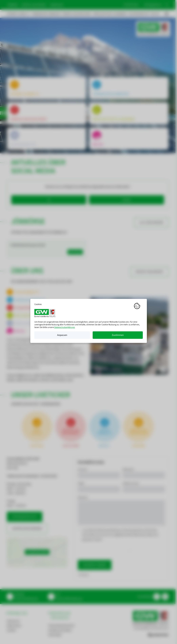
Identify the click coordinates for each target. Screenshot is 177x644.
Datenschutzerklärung (64, 328)
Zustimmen (118, 336)
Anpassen (62, 336)
